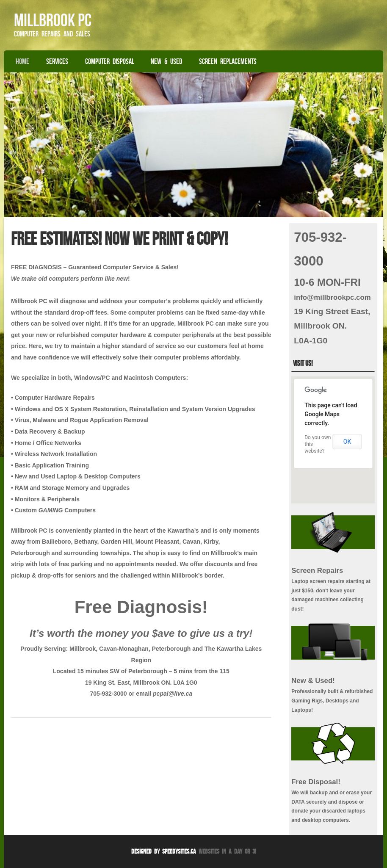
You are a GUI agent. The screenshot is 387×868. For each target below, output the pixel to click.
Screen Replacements (228, 61)
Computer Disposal (110, 61)
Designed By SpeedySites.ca (164, 851)
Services (57, 61)
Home (22, 61)
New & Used (166, 61)
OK (347, 442)
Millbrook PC (53, 20)
